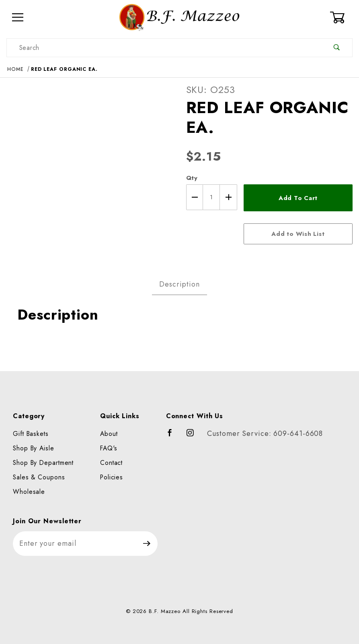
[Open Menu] (18, 18)
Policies (112, 477)
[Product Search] (164, 48)
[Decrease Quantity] (195, 197)
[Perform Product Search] (337, 48)
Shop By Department (43, 463)
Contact (111, 463)
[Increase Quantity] (228, 197)
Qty (192, 178)
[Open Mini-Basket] (341, 17)
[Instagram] (194, 436)
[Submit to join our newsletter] (147, 544)
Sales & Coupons (39, 477)
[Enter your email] (75, 544)
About (109, 434)
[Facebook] (173, 436)
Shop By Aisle (34, 448)
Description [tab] (179, 284)
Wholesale (29, 492)
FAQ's (109, 448)
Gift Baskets (31, 434)
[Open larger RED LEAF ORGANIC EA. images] (90, 167)
